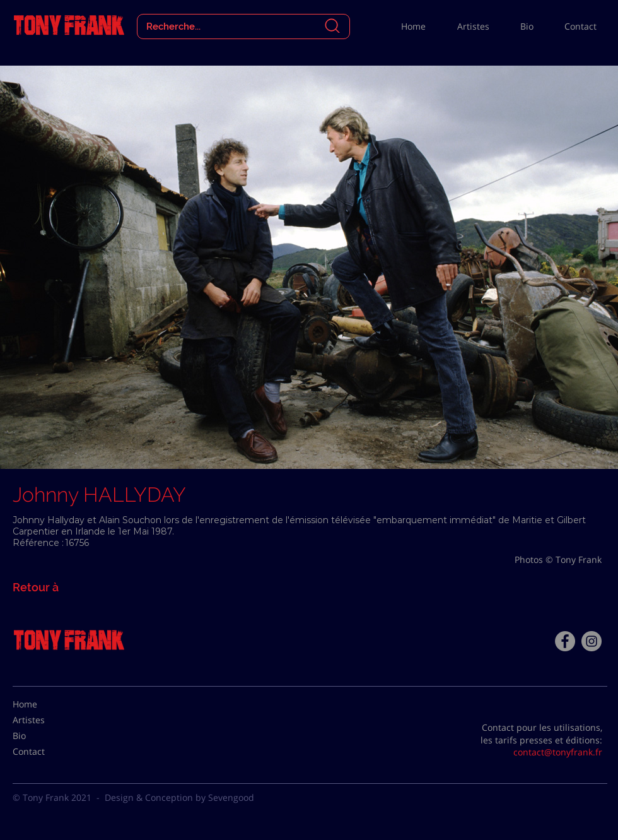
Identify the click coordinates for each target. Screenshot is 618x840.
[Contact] (44, 752)
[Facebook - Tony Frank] (565, 641)
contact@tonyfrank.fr (558, 752)
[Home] (44, 704)
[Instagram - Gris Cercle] (592, 641)
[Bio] (44, 736)
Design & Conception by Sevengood (179, 797)
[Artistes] (44, 720)
